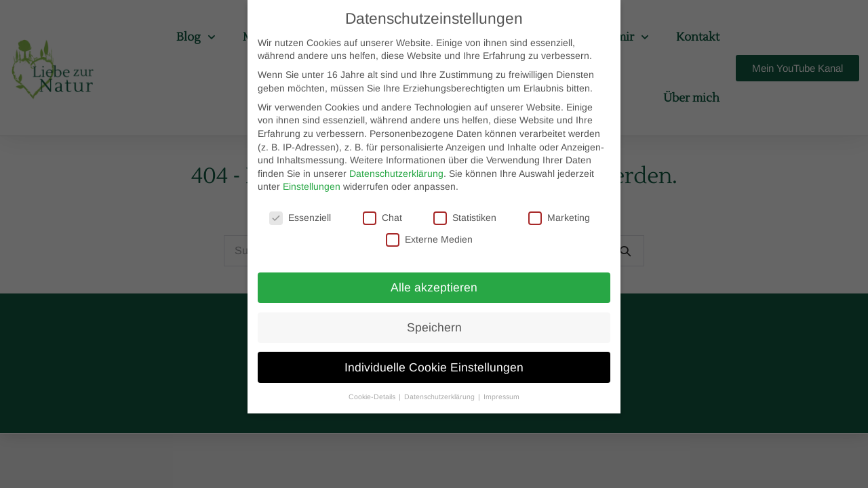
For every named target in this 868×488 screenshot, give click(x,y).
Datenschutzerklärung (396, 174)
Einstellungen (312, 186)
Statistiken (465, 218)
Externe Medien (429, 240)
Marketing (559, 218)
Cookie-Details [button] (373, 396)
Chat (382, 218)
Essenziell (300, 218)
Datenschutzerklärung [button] (440, 396)
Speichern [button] (434, 327)
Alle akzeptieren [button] (434, 287)
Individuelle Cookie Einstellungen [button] (434, 367)
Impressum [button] (501, 396)
